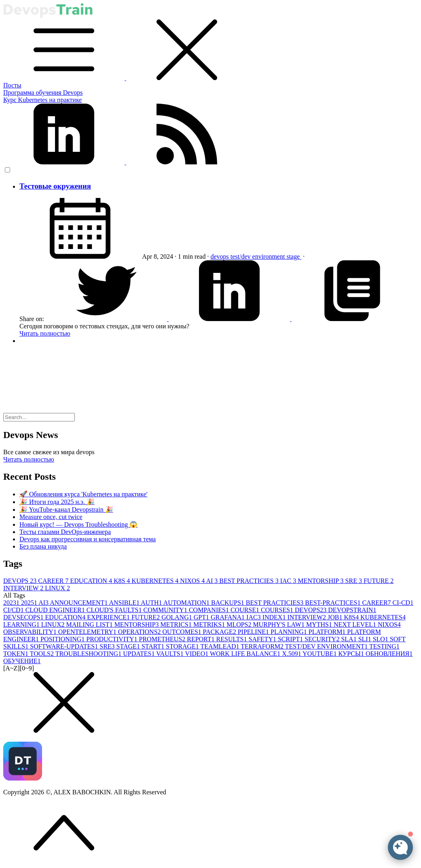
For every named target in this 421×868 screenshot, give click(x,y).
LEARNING (22, 624)
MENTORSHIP (321, 581)
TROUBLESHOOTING (89, 654)
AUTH (152, 603)
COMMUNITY (166, 610)
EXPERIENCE (109, 617)
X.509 (292, 654)
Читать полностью (45, 333)
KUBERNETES (156, 581)
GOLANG (178, 617)
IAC (289, 581)
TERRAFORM (263, 646)
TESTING (384, 646)
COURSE (246, 610)
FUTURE (379, 581)
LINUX (57, 588)
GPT (202, 617)
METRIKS (210, 624)
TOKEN (17, 654)
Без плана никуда (43, 546)
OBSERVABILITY (31, 632)
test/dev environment (259, 256)
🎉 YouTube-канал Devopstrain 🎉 (66, 510)
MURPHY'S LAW (280, 624)
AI (213, 581)
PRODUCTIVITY (112, 639)
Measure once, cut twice (51, 517)
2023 (12, 603)
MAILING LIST (90, 624)
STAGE (129, 646)
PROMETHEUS (163, 639)
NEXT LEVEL (356, 624)
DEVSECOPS (24, 617)
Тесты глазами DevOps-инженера (65, 532)
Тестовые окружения (55, 186)
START (154, 646)
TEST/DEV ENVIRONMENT (327, 646)
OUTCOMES (183, 632)
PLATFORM (328, 632)
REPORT (201, 639)
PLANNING (290, 632)
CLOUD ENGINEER (56, 610)
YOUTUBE (320, 654)
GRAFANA (228, 617)
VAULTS (170, 654)
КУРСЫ (352, 654)
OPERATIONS (140, 632)
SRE (354, 581)
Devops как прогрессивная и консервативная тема (88, 539)
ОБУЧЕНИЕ (22, 661)
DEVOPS (21, 581)
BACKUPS (228, 603)
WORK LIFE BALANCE (246, 654)
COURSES (278, 610)
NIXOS (193, 581)
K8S (123, 581)
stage (294, 256)
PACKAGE (220, 632)
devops (220, 256)
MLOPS (240, 624)
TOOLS (43, 654)
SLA (349, 639)
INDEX (275, 617)
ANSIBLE (125, 603)
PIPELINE (254, 632)
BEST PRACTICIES (250, 581)
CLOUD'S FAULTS (115, 610)
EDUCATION (92, 581)
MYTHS (320, 624)
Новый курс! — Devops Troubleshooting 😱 (78, 524)
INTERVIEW (24, 588)
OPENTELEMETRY (88, 632)
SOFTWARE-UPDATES (65, 646)
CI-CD (403, 603)
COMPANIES (210, 610)
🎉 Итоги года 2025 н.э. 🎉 (57, 502)
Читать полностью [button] (29, 459)
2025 (30, 603)
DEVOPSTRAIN (352, 610)
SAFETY (263, 639)
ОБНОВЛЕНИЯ (389, 654)
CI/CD (14, 610)
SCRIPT (291, 639)
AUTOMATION (187, 603)
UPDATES (140, 654)
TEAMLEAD (221, 646)
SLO (381, 639)
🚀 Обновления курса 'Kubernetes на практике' (84, 494)
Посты (12, 85)
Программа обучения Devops (43, 93)
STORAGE (183, 646)
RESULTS (233, 639)
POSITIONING (63, 639)
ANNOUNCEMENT (79, 603)
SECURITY (323, 639)
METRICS (177, 624)
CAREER (54, 581)
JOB (336, 617)
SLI (366, 639)
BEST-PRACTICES (333, 603)
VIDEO (197, 654)
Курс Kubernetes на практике (42, 100)
